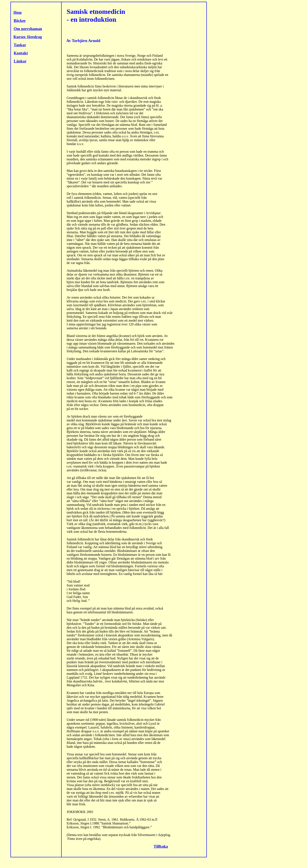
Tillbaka (161, 846)
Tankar (20, 45)
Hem (17, 12)
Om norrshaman (28, 29)
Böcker (20, 21)
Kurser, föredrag (28, 37)
